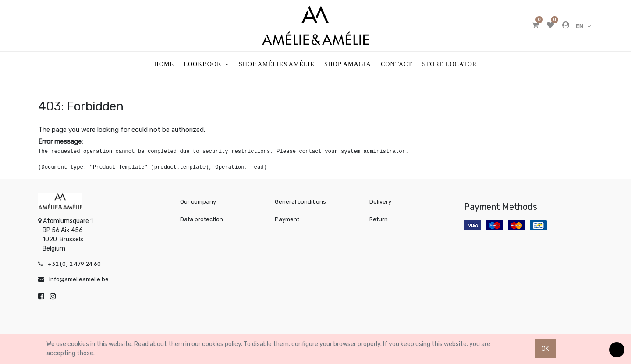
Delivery (380, 202)
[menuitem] (164, 64)
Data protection (202, 219)
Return (379, 219)
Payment (287, 219)
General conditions (300, 202)
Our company (198, 202)
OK (545, 349)
